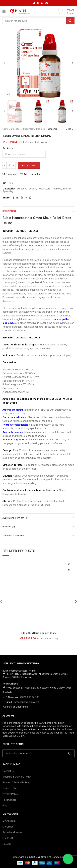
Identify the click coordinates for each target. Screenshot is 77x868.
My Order (8, 760)
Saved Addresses (12, 766)
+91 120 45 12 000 (30, 631)
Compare (11, 174)
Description (9, 211)
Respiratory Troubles (34, 129)
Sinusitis (52, 129)
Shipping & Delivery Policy (17, 710)
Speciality (8, 191)
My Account (9, 754)
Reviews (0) (9, 527)
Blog (5, 739)
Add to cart (29, 165)
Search (70, 21)
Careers (7, 777)
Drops (32, 189)
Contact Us (8, 704)
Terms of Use (10, 722)
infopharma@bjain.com (26, 636)
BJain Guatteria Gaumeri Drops (39, 567)
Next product (73, 129)
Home (5, 129)
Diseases (16, 129)
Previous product (66, 129)
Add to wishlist (32, 174)
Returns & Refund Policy (16, 716)
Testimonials (9, 733)
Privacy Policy (10, 728)
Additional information (16, 518)
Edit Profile (8, 772)
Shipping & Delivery (13, 536)
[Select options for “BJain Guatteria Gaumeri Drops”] (69, 570)
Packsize (8, 148)
